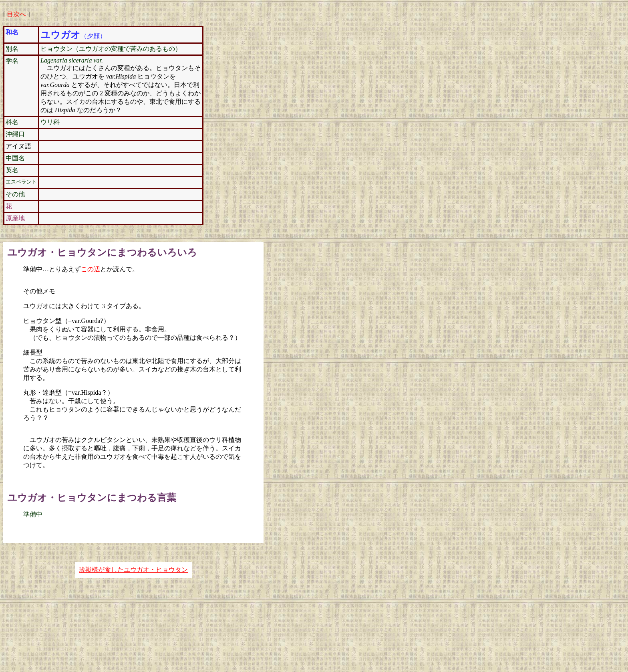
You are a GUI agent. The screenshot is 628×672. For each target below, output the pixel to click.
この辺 (91, 269)
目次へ (16, 14)
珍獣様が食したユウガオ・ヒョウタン (133, 570)
